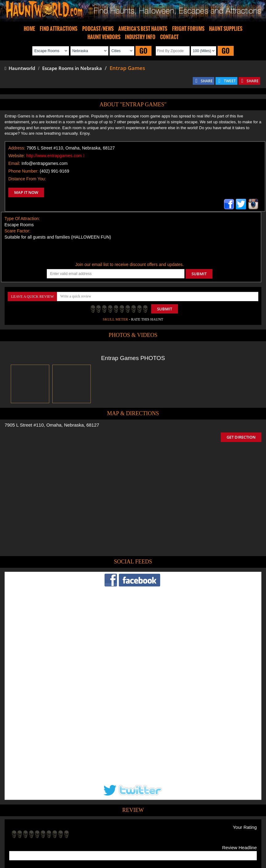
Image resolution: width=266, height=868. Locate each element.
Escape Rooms (235, 840)
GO (143, 51)
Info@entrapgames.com (45, 163)
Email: (14, 163)
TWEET (230, 81)
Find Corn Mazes (162, 840)
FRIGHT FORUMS (188, 29)
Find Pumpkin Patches (124, 840)
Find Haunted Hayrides (81, 840)
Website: (17, 156)
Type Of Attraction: (22, 219)
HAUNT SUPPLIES (226, 29)
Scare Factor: (18, 231)
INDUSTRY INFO (140, 37)
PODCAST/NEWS (98, 29)
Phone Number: (23, 171)
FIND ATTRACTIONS (58, 29)
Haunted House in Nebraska (155, 811)
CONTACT (169, 37)
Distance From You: (27, 179)
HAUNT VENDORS (104, 37)
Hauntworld (20, 68)
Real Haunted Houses (199, 840)
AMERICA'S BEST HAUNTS (143, 29)
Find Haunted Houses (37, 840)
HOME (29, 29)
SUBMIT (199, 274)
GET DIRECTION (241, 437)
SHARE (207, 81)
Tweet (114, 826)
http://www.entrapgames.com (55, 156)
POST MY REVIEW (31, 786)
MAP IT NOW (26, 192)
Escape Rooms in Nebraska (72, 68)
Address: (17, 148)
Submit (165, 309)
